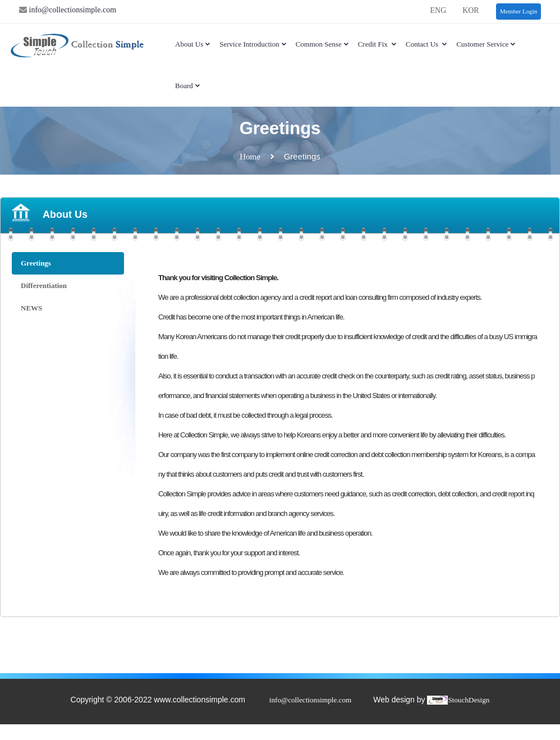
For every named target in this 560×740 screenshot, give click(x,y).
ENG (438, 10)
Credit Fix (378, 44)
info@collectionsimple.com (72, 10)
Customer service (486, 44)
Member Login (518, 11)
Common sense (323, 44)
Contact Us (427, 44)
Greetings (36, 263)
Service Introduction (253, 44)
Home (250, 157)
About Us (193, 44)
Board (188, 86)
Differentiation (44, 286)
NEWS (31, 308)
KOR (471, 10)
